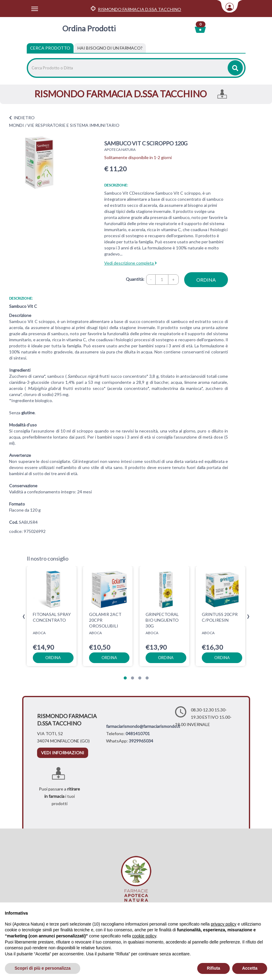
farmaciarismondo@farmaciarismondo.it (143, 726)
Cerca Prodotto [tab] (50, 48)
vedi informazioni (63, 753)
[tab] (110, 48)
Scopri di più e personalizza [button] (43, 968)
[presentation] (24, 617)
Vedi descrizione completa (131, 263)
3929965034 (141, 741)
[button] (125, 678)
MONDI (17, 125)
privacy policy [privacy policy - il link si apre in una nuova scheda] (224, 924)
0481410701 (138, 733)
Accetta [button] (250, 968)
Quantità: (135, 279)
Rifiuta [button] (214, 968)
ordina (206, 280)
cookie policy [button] (144, 936)
